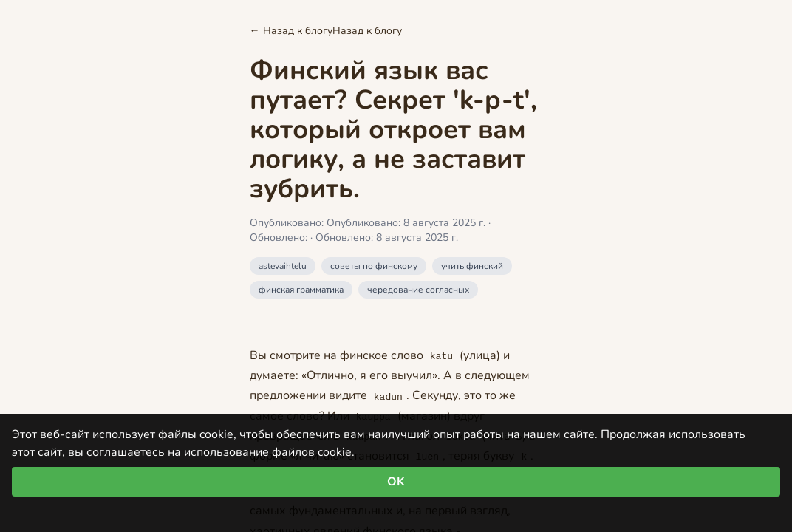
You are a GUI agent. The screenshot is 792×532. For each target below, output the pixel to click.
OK (396, 482)
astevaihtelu (283, 266)
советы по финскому (374, 266)
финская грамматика (301, 290)
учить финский (472, 266)
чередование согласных (418, 290)
